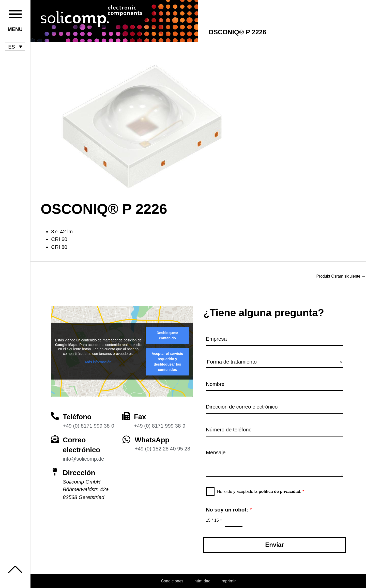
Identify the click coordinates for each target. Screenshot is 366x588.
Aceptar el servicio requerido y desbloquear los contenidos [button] (167, 361)
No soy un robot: (229, 510)
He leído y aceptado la (261, 491)
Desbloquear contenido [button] (167, 335)
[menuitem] (15, 47)
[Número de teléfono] (274, 430)
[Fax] (126, 415)
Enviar (274, 545)
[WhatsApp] (126, 439)
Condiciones (172, 581)
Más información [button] (98, 361)
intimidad (202, 581)
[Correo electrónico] (55, 438)
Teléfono (77, 416)
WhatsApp (152, 439)
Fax (140, 416)
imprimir (228, 581)
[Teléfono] (55, 415)
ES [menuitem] (12, 47)
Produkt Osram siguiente (340, 276)
